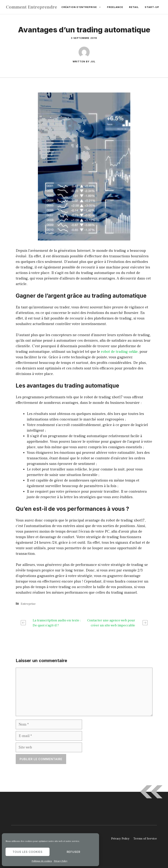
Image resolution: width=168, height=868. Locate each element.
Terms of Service (145, 839)
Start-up (152, 7)
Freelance (115, 7)
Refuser (73, 852)
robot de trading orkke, (120, 352)
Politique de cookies (42, 861)
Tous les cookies (28, 852)
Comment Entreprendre (32, 7)
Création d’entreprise (83, 7)
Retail (134, 7)
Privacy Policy (61, 861)
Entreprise (28, 604)
